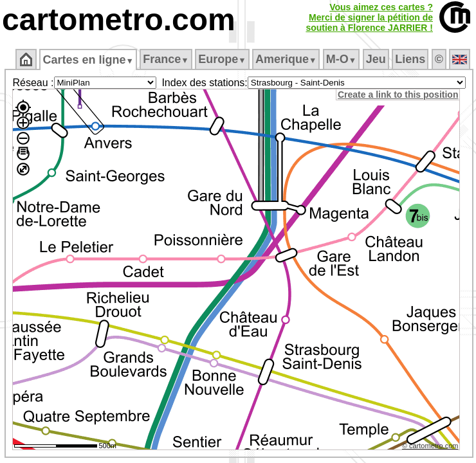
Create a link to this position (398, 95)
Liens (410, 59)
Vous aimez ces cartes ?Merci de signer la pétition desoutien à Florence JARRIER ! (369, 17)
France (166, 59)
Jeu (376, 59)
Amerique (286, 59)
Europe (222, 59)
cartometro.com (119, 20)
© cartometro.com (430, 446)
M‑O (341, 59)
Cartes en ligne (88, 60)
